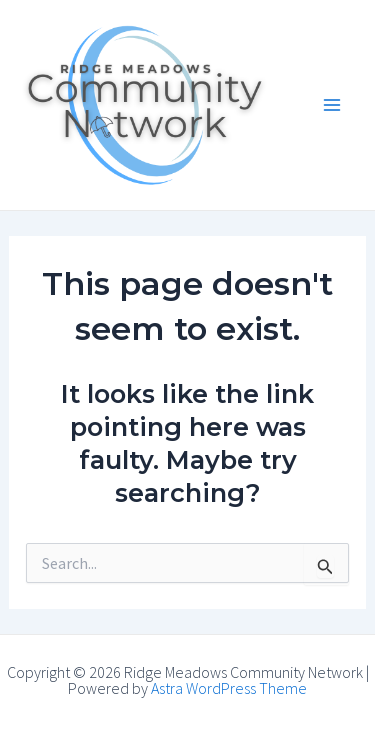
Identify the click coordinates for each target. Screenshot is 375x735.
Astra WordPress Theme (229, 688)
